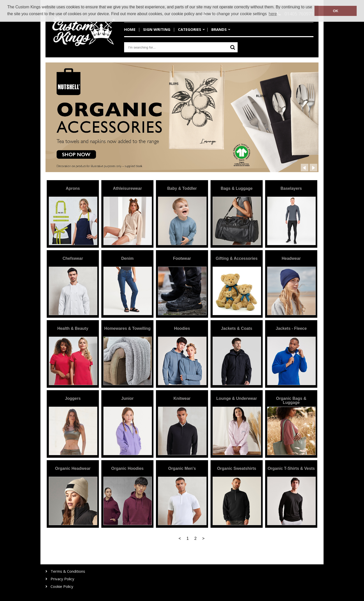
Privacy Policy (62, 579)
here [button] (273, 14)
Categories (190, 29)
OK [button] (336, 11)
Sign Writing (157, 29)
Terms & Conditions (68, 571)
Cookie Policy (62, 586)
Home (130, 29)
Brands (219, 29)
